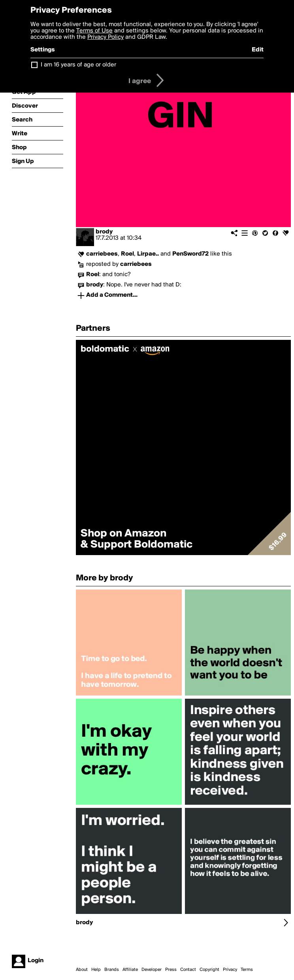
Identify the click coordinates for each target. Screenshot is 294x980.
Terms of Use (94, 31)
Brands (112, 970)
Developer (152, 970)
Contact (188, 970)
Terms (247, 970)
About (82, 970)
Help (96, 970)
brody (104, 232)
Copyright (209, 970)
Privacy (230, 970)
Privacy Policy (106, 37)
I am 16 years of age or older (78, 65)
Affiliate (130, 970)
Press (171, 970)
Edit (258, 50)
